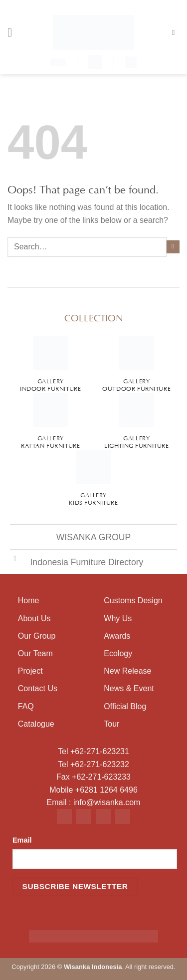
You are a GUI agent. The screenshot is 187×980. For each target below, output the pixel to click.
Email (22, 840)
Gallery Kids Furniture (93, 498)
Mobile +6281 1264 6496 (93, 790)
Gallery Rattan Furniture (50, 441)
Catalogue (36, 724)
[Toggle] (15, 559)
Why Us (118, 618)
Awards (117, 636)
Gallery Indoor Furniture (50, 384)
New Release (127, 671)
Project (30, 671)
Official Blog (125, 706)
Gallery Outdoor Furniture (136, 384)
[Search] (176, 32)
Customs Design (133, 600)
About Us (34, 618)
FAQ (26, 706)
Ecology (118, 653)
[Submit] (173, 247)
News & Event (129, 688)
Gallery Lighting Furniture (136, 441)
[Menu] (13, 32)
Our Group (37, 636)
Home (29, 600)
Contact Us (38, 688)
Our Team (35, 653)
